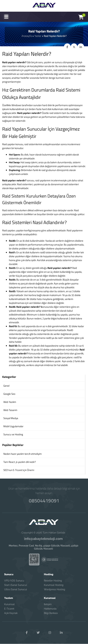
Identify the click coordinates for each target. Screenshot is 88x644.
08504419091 (44, 500)
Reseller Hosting (53, 581)
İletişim (48, 604)
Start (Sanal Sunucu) (15, 585)
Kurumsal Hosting (54, 585)
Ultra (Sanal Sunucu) (16, 589)
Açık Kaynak (11, 613)
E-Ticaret (9, 609)
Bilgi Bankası (51, 613)
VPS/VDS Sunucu (14, 581)
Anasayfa (27, 36)
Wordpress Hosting (55, 589)
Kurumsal (9, 604)
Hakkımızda (50, 609)
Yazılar (37, 36)
